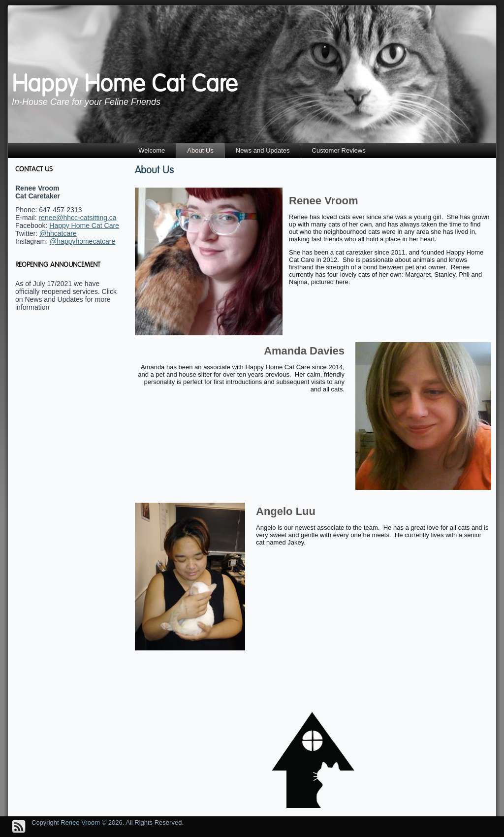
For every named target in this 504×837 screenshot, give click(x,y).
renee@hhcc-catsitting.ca (77, 218)
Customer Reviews (339, 150)
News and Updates (263, 150)
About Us (200, 150)
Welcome (152, 150)
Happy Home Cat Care (125, 84)
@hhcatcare (58, 233)
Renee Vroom (80, 822)
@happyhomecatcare (82, 241)
